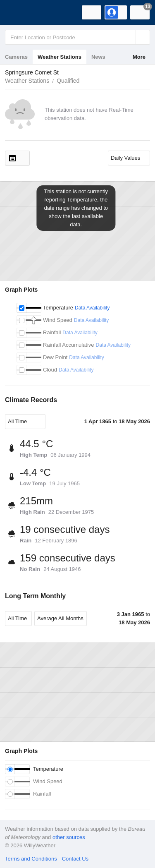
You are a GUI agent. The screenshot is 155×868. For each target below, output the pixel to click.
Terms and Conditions (31, 859)
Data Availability (92, 308)
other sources (69, 837)
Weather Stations (60, 57)
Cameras (16, 57)
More (139, 57)
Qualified (68, 81)
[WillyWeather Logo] (19, 12)
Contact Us (75, 859)
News (98, 57)
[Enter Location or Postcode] (77, 37)
